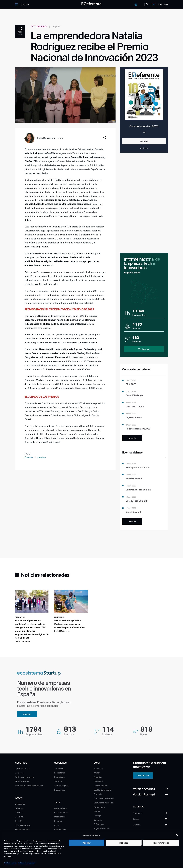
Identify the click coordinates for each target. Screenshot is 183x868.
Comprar (144, 141)
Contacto (19, 773)
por (166, 4)
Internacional (60, 830)
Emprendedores (22, 830)
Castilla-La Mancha (102, 790)
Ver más (132, 438)
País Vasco (99, 824)
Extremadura (100, 807)
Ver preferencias (161, 843)
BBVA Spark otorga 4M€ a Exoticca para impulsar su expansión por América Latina (69, 624)
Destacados (60, 817)
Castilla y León (100, 786)
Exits (56, 825)
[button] (177, 835)
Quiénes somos (22, 768)
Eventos (29, 457)
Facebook (137, 813)
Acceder (27, 714)
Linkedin (137, 825)
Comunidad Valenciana (104, 803)
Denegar (124, 843)
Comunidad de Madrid (104, 798)
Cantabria (98, 781)
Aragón (97, 773)
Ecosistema (60, 773)
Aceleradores (60, 808)
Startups (58, 781)
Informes (19, 808)
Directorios (20, 804)
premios (41, 457)
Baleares (98, 820)
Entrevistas (59, 777)
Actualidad (59, 768)
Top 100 (19, 821)
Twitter (136, 819)
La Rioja (97, 816)
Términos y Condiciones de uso (29, 786)
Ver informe (144, 349)
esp (153, 4)
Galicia (97, 811)
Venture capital (61, 786)
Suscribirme (143, 775)
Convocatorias (61, 812)
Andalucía (98, 768)
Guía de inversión (23, 825)
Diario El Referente (22, 641)
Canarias (98, 777)
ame (160, 4)
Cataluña (98, 794)
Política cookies (11, 863)
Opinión (19, 812)
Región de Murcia (102, 828)
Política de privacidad (27, 863)
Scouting (19, 817)
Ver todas (144, 148)
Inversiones (60, 790)
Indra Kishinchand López (50, 138)
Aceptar (87, 843)
